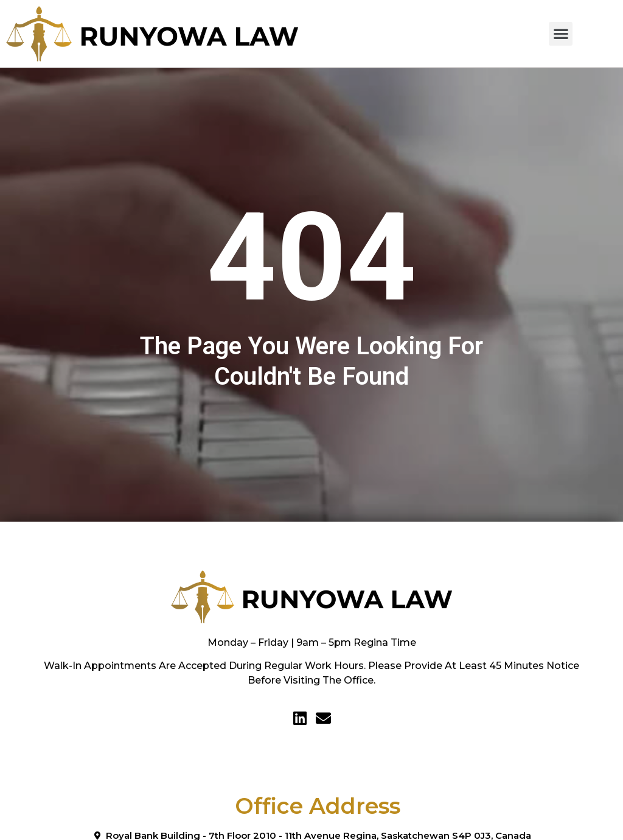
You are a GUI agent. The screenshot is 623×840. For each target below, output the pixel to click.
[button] (561, 34)
